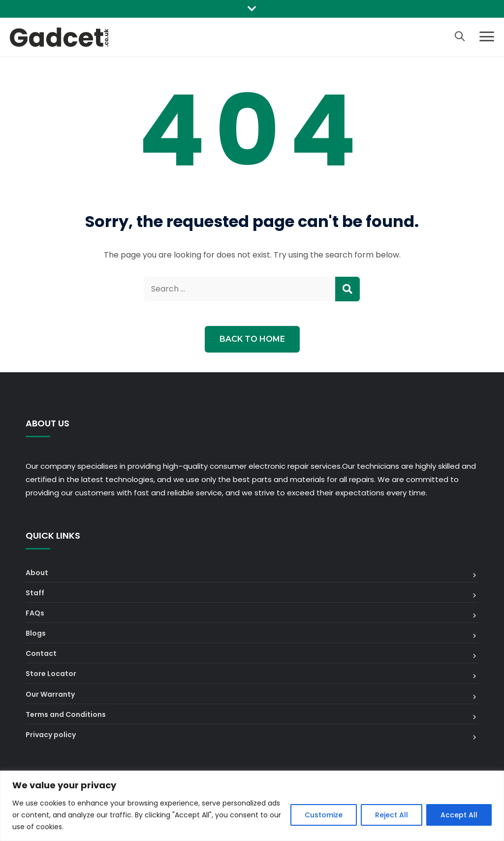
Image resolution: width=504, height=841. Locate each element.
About (37, 573)
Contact (41, 653)
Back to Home (252, 339)
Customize (324, 815)
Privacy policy (51, 735)
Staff (35, 593)
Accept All (459, 815)
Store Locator (51, 674)
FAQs (35, 613)
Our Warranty (50, 694)
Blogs (36, 633)
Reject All (392, 815)
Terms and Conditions (66, 714)
